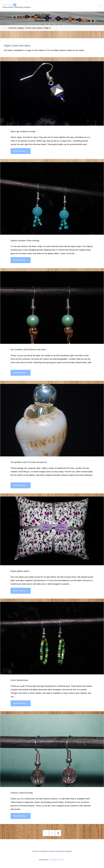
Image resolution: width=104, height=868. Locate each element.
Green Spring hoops (19, 680)
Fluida (51, 860)
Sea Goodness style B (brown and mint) (28, 349)
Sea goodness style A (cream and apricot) (29, 462)
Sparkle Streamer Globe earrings (25, 240)
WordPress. (60, 860)
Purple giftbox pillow (20, 571)
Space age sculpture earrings (23, 131)
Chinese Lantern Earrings (22, 793)
